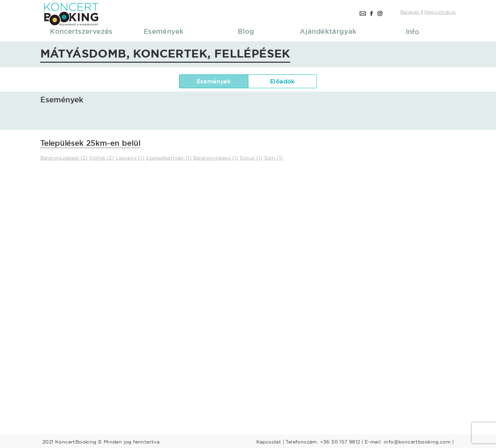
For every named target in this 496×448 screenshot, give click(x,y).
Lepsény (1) (130, 158)
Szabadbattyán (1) (169, 158)
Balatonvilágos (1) (216, 158)
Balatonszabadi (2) (64, 158)
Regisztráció (440, 12)
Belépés (410, 12)
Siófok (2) (102, 158)
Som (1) (274, 158)
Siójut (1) (251, 158)
